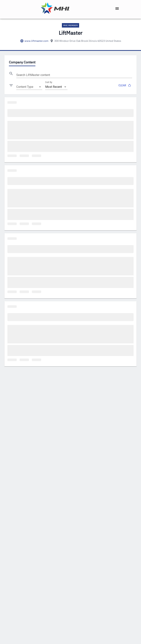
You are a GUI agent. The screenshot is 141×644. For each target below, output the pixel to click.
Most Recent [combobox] (54, 87)
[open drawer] (117, 9)
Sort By (49, 82)
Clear (125, 85)
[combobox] (29, 87)
